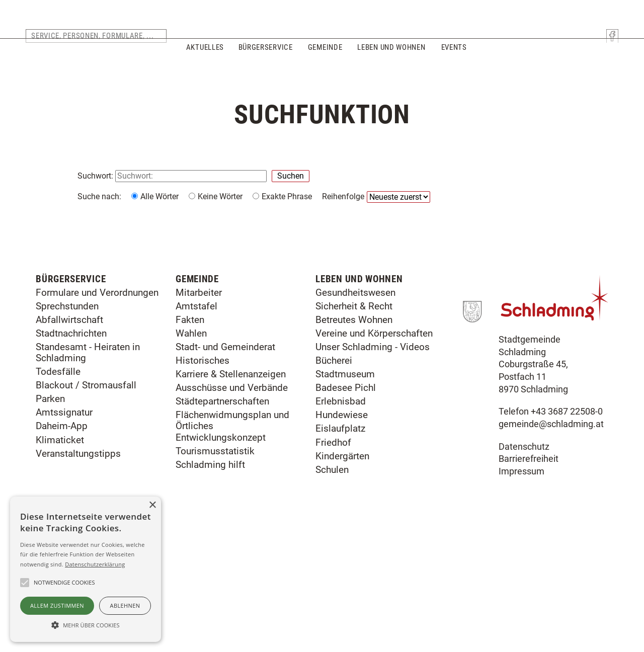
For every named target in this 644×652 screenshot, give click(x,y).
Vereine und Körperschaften (374, 453)
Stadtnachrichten (71, 453)
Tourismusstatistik (215, 570)
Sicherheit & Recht (354, 425)
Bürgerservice (266, 64)
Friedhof (333, 561)
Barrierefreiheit (529, 578)
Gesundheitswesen (355, 411)
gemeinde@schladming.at (551, 543)
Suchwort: (96, 176)
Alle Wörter (159, 197)
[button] (86, 624)
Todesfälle (58, 491)
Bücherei (334, 480)
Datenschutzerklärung (95, 564)
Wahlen (191, 453)
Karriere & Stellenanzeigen (231, 493)
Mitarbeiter (199, 411)
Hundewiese (342, 534)
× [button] (152, 505)
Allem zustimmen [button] (57, 605)
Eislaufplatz (340, 548)
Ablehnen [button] (125, 605)
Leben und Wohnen (391, 64)
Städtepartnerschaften (222, 520)
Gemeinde (325, 64)
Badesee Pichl (346, 507)
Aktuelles (204, 64)
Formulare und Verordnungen (97, 411)
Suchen (291, 176)
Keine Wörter (220, 197)
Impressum (521, 591)
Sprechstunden (67, 425)
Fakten (190, 438)
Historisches (203, 480)
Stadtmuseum (345, 493)
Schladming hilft (210, 583)
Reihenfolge (343, 197)
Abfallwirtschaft (69, 438)
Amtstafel (196, 425)
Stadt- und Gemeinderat (225, 466)
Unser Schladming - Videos (373, 466)
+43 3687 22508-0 (567, 531)
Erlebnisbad (341, 520)
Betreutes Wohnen (354, 438)
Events (454, 64)
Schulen (332, 588)
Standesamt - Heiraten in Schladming (88, 472)
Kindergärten (342, 575)
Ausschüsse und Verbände (232, 507)
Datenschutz (524, 565)
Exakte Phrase (287, 197)
